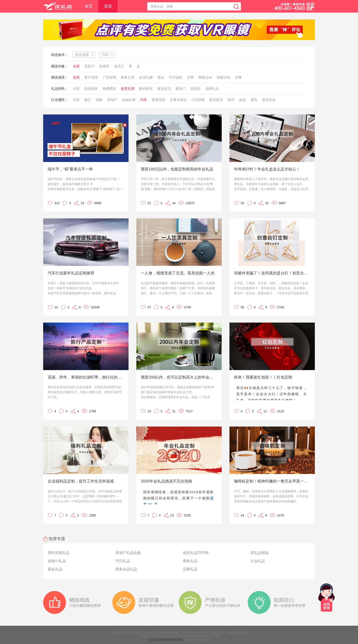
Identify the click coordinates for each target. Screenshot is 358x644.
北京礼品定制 (157, 640)
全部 (76, 66)
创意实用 (128, 89)
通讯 (254, 100)
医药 (231, 100)
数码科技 (146, 89)
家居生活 (164, 89)
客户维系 (91, 77)
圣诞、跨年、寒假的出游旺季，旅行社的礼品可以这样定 (85, 377)
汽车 (144, 100)
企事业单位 (178, 100)
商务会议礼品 (126, 569)
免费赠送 (109, 89)
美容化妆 (269, 100)
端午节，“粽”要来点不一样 (70, 169)
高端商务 (91, 89)
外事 (238, 77)
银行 (88, 100)
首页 (89, 6)
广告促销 (109, 77)
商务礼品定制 (174, 640)
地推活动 (224, 77)
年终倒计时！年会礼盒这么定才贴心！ (267, 169)
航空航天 (216, 100)
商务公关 (128, 77)
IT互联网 (198, 100)
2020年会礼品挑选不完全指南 (167, 481)
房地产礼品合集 (128, 553)
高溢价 (196, 89)
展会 (161, 77)
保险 (99, 100)
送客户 (89, 66)
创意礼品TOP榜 (196, 553)
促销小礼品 (57, 561)
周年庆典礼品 (59, 553)
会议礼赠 (146, 77)
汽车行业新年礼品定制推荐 (71, 273)
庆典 (190, 77)
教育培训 (158, 100)
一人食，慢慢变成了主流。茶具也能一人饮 (178, 273)
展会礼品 (55, 569)
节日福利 (176, 77)
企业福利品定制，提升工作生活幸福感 (81, 481)
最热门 (181, 89)
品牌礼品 (212, 89)
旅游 (242, 100)
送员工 (119, 66)
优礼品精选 (260, 553)
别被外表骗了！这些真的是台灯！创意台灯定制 (272, 273)
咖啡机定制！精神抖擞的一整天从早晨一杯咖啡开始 (272, 481)
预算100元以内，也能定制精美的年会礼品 (177, 169)
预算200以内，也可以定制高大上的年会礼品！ (178, 377)
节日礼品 (123, 561)
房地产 (112, 100)
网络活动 (205, 77)
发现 (108, 6)
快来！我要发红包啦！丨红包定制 (263, 377)
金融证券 (129, 100)
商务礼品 (190, 561)
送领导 (104, 66)
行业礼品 (258, 561)
